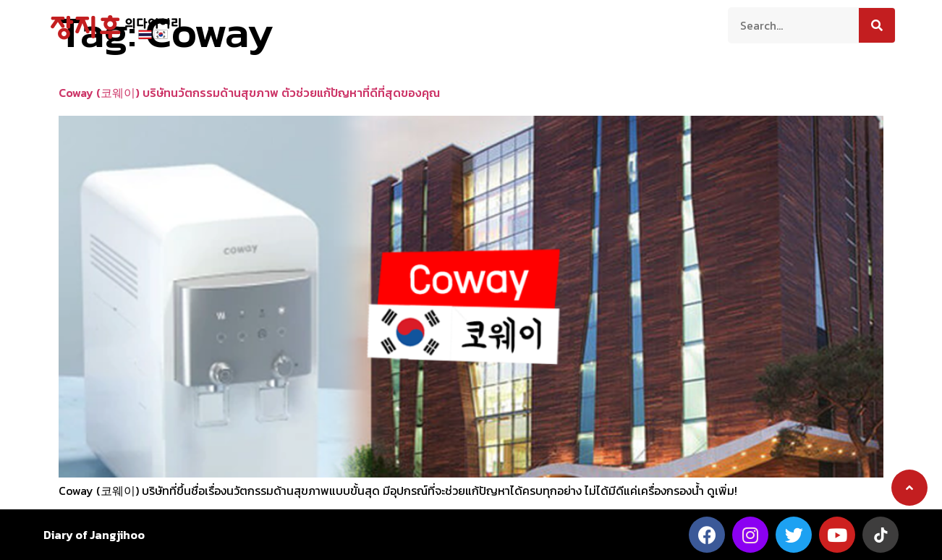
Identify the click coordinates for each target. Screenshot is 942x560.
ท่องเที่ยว (378, 24)
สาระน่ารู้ (523, 24)
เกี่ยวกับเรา (308, 24)
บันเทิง (580, 24)
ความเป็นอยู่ (451, 24)
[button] (909, 488)
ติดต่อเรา (638, 24)
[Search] (877, 25)
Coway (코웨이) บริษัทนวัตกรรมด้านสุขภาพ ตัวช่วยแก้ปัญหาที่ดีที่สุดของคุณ (249, 93)
